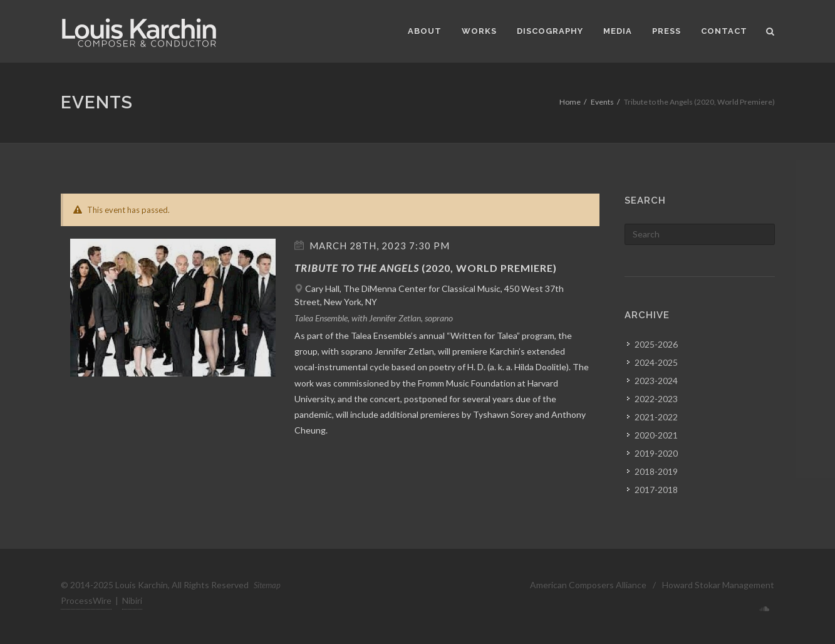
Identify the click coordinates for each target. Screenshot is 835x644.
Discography (550, 31)
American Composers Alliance (588, 585)
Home (570, 102)
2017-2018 (656, 490)
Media (618, 31)
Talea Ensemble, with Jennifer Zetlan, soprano (374, 318)
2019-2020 (656, 453)
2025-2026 (656, 344)
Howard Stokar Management (718, 585)
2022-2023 (656, 399)
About (425, 31)
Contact (724, 31)
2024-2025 (656, 362)
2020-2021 (656, 435)
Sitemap (267, 585)
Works (479, 31)
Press (666, 31)
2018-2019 (656, 471)
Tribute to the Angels (357, 268)
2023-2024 (656, 381)
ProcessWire (86, 600)
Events (602, 102)
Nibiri (132, 600)
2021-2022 (656, 417)
